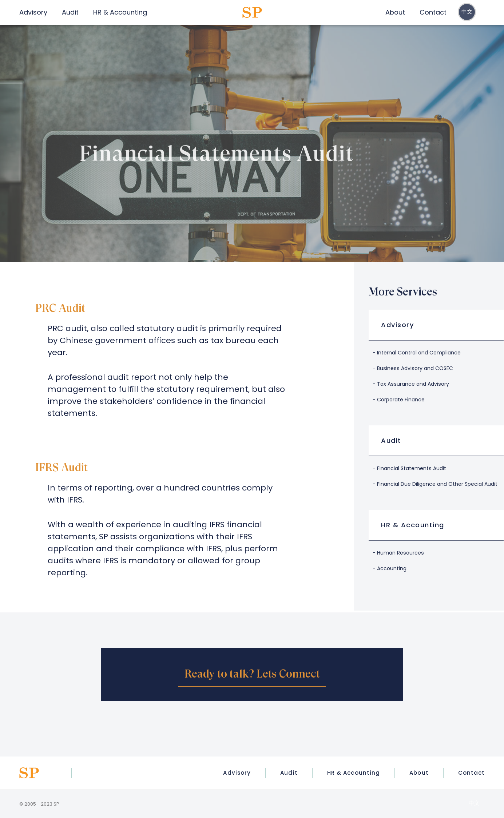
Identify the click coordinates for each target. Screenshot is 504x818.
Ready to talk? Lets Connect (252, 674)
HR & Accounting (413, 525)
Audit (391, 440)
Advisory (397, 325)
